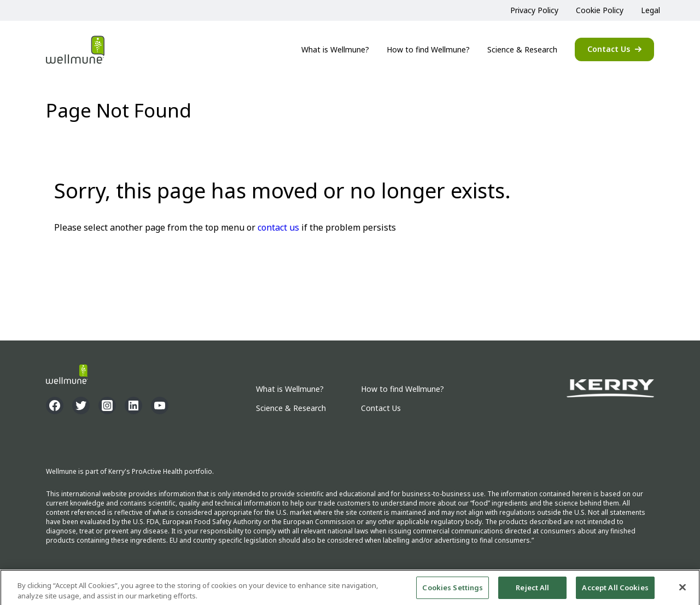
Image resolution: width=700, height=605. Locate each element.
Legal (651, 10)
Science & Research (522, 49)
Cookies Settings (453, 590)
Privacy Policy (534, 10)
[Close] (682, 589)
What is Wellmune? (335, 49)
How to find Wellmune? (428, 49)
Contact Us (609, 49)
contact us (278, 227)
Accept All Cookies (615, 590)
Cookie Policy (600, 10)
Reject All (532, 590)
